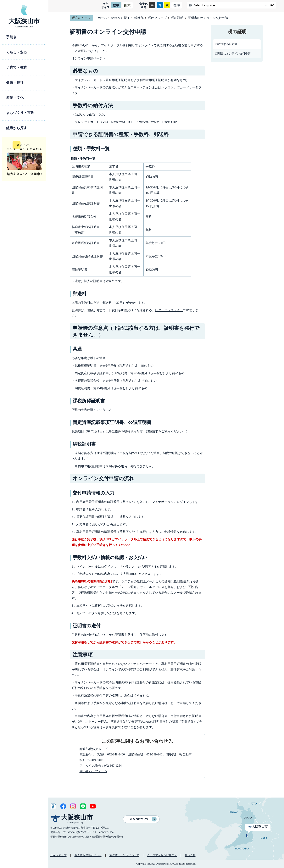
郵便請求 (177, 669)
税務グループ (157, 18)
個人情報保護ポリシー (88, 855)
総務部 (139, 18)
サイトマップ (58, 855)
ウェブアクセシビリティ (162, 855)
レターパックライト (169, 310)
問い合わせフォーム (93, 771)
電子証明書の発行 (118, 682)
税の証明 (177, 18)
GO (272, 5)
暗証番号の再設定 (146, 682)
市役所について (139, 819)
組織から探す (121, 18)
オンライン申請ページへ (89, 58)
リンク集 (190, 855)
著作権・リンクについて (124, 855)
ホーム (102, 18)
